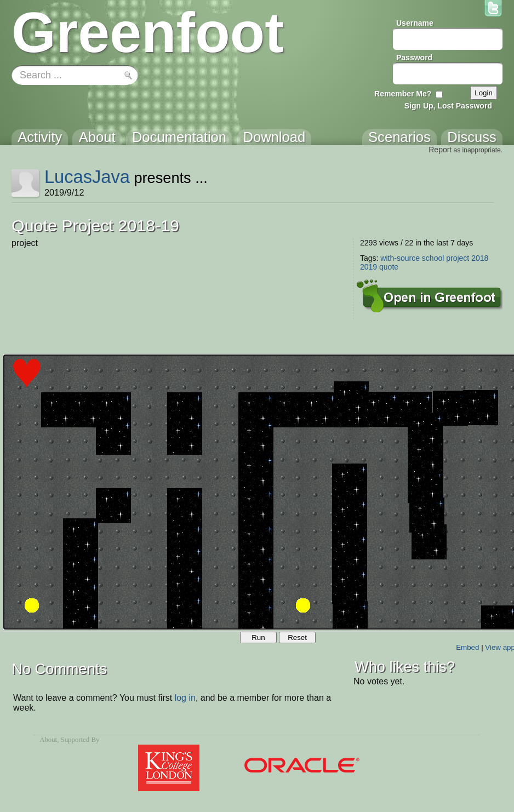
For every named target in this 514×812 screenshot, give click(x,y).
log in (185, 698)
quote (389, 267)
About (48, 740)
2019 (369, 267)
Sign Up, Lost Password (448, 106)
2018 (480, 258)
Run (258, 637)
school (433, 258)
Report (440, 150)
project (458, 258)
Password (414, 58)
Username (415, 23)
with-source (400, 258)
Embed (467, 647)
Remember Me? (403, 94)
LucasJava (87, 177)
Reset (297, 637)
